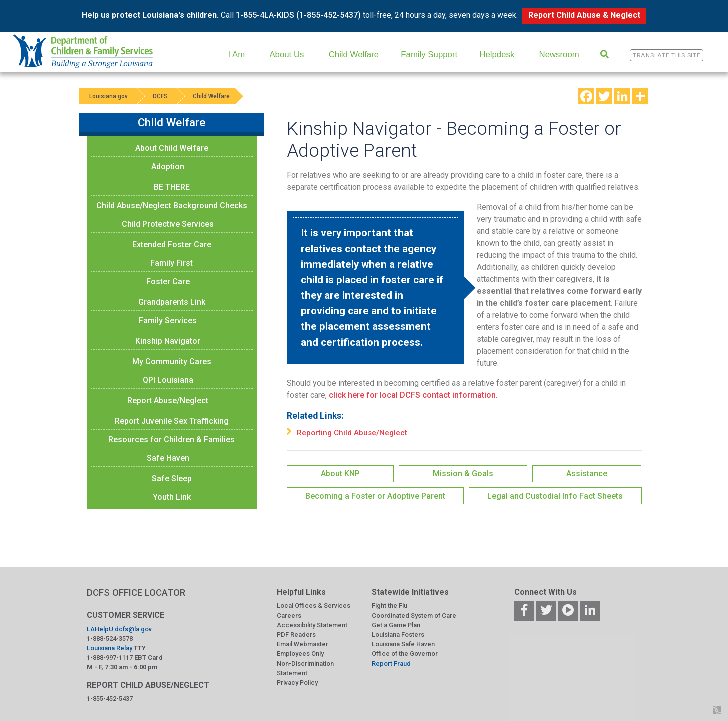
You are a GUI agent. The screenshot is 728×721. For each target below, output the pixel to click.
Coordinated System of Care (414, 615)
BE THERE (172, 187)
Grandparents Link (172, 302)
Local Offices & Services (314, 605)
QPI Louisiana (168, 380)
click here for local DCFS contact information (412, 395)
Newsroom (559, 55)
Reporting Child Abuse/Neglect (352, 433)
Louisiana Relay (110, 648)
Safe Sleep (172, 478)
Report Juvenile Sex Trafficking (172, 421)
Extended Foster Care (172, 245)
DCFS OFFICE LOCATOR (136, 592)
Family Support (429, 55)
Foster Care (168, 282)
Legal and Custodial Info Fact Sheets (555, 496)
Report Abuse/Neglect (168, 400)
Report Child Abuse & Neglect (584, 15)
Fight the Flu (389, 605)
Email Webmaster (303, 644)
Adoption (168, 167)
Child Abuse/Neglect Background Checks (172, 206)
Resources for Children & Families (172, 439)
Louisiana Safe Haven (403, 644)
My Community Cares (172, 361)
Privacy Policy (297, 682)
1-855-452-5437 (110, 698)
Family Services (168, 321)
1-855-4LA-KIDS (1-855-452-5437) (298, 15)
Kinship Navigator (168, 341)
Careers (289, 615)
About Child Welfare (172, 148)
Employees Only (300, 653)
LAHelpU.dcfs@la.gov (119, 629)
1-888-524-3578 (110, 638)
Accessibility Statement (312, 625)
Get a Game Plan (396, 625)
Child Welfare (354, 55)
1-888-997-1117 (110, 657)
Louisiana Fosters (398, 634)
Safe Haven (168, 458)
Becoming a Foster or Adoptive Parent (375, 496)
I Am (237, 55)
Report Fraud (391, 663)
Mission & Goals (463, 473)
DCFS (160, 96)
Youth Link (172, 497)
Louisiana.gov (109, 96)
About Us (287, 55)
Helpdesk (497, 55)
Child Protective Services (168, 224)
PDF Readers (296, 634)
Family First (172, 263)
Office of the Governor (405, 653)
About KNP (340, 473)
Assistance (587, 473)
